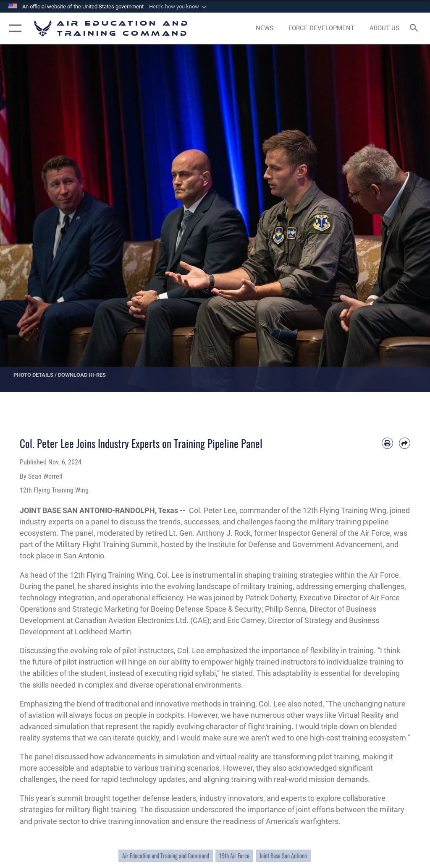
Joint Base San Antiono (283, 856)
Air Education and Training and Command (166, 856)
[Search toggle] (416, 28)
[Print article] (387, 443)
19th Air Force (234, 856)
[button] (178, 7)
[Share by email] (405, 443)
